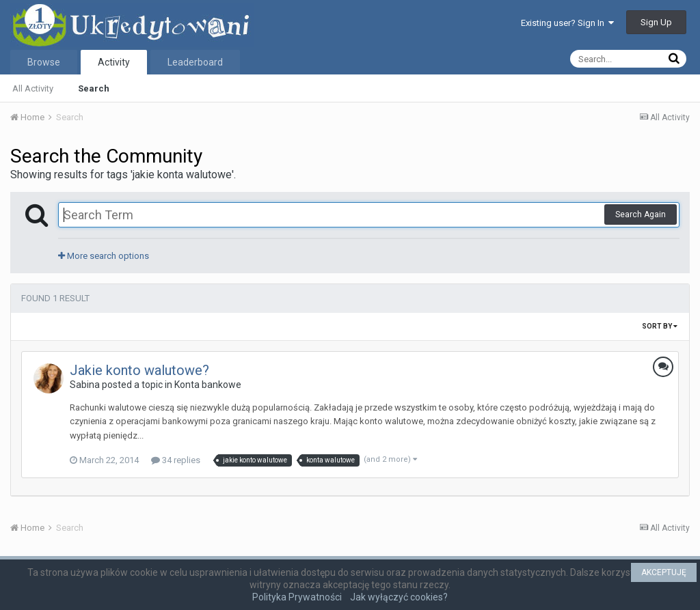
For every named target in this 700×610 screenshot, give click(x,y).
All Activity (33, 88)
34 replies (176, 460)
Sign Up (656, 22)
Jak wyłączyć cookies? (399, 597)
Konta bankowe (208, 385)
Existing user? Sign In (567, 23)
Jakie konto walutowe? (139, 370)
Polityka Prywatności (297, 597)
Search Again (641, 214)
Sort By (660, 326)
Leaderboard (195, 62)
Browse (44, 62)
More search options (104, 256)
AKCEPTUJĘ (664, 572)
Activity (114, 62)
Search (94, 88)
